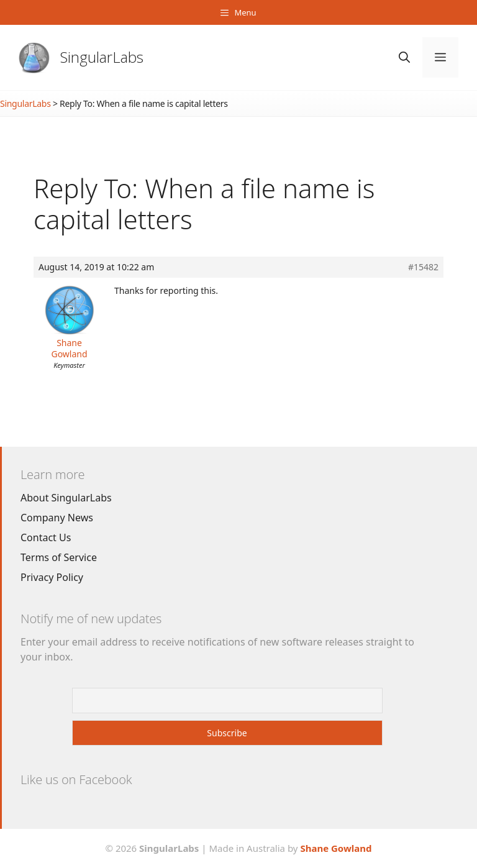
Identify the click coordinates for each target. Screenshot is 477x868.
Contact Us (46, 537)
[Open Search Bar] (404, 57)
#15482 (423, 267)
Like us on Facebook (76, 779)
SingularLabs (102, 57)
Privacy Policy (52, 577)
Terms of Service (59, 557)
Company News (57, 518)
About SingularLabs (66, 498)
